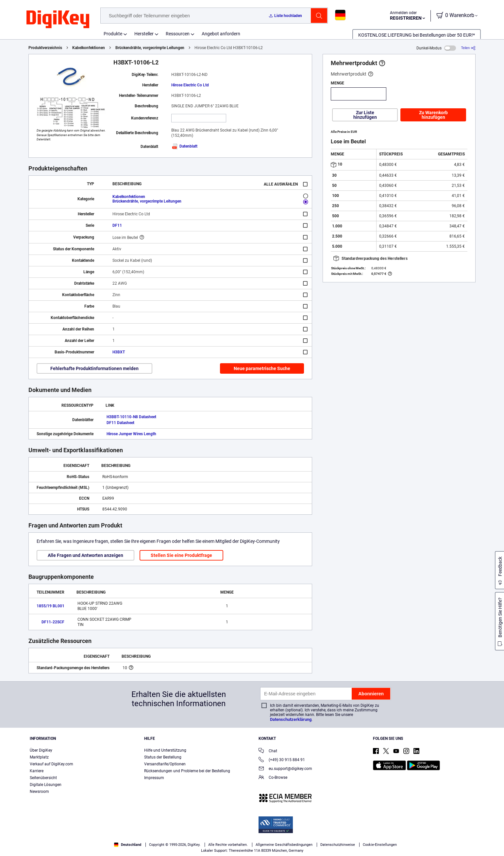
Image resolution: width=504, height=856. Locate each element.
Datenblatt (184, 146)
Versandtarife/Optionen (165, 764)
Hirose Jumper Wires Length (131, 434)
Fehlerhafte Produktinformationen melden (94, 368)
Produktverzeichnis (45, 48)
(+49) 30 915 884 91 (282, 760)
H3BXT (119, 352)
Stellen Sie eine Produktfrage (181, 555)
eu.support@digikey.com (285, 769)
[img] (58, 20)
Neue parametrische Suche (262, 368)
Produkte (113, 34)
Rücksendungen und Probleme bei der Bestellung (187, 771)
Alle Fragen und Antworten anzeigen (85, 555)
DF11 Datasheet (120, 423)
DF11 (117, 225)
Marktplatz (39, 757)
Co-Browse (273, 778)
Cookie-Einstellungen (380, 845)
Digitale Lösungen (46, 785)
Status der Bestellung (163, 757)
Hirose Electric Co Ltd (190, 85)
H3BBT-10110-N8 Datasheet (131, 417)
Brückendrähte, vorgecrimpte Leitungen (150, 48)
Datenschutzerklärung (291, 719)
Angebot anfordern (221, 34)
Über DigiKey (41, 750)
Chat (268, 751)
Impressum (154, 778)
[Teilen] (468, 48)
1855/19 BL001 (50, 606)
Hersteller (144, 34)
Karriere (37, 771)
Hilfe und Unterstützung (165, 750)
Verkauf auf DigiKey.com (51, 764)
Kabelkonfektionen (89, 48)
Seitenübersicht (43, 778)
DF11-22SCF (53, 622)
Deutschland (128, 845)
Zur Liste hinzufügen (365, 115)
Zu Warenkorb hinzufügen (433, 115)
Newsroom (39, 792)
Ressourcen (178, 34)
